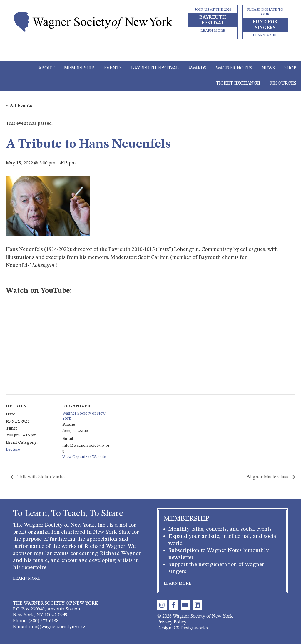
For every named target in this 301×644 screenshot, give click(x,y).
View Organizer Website (84, 457)
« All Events (19, 106)
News (268, 68)
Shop (290, 68)
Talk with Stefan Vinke (40, 477)
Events (113, 68)
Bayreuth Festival (155, 68)
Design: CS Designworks (183, 628)
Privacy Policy (172, 622)
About (46, 68)
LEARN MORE (27, 578)
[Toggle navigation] (151, 52)
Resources (283, 84)
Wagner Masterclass (268, 477)
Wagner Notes (234, 68)
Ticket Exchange (238, 84)
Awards (197, 68)
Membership (79, 68)
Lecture (13, 450)
